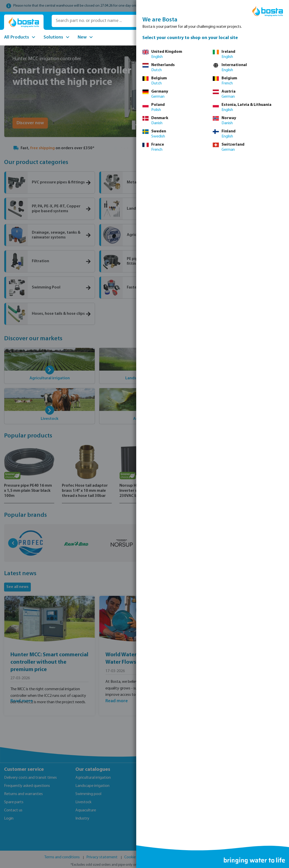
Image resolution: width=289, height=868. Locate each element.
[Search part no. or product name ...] (124, 21)
